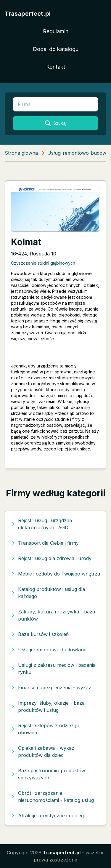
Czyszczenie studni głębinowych (43, 263)
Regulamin (56, 31)
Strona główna (21, 153)
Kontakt (56, 67)
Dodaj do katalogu (56, 49)
